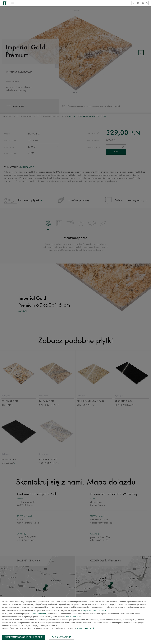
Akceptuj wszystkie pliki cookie (24, 637)
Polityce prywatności (86, 629)
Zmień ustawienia (61, 637)
